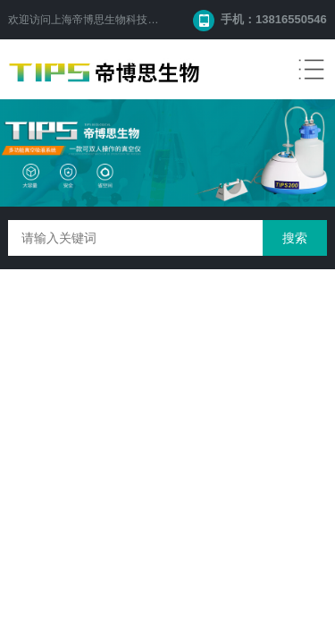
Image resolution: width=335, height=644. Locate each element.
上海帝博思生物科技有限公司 (121, 20)
